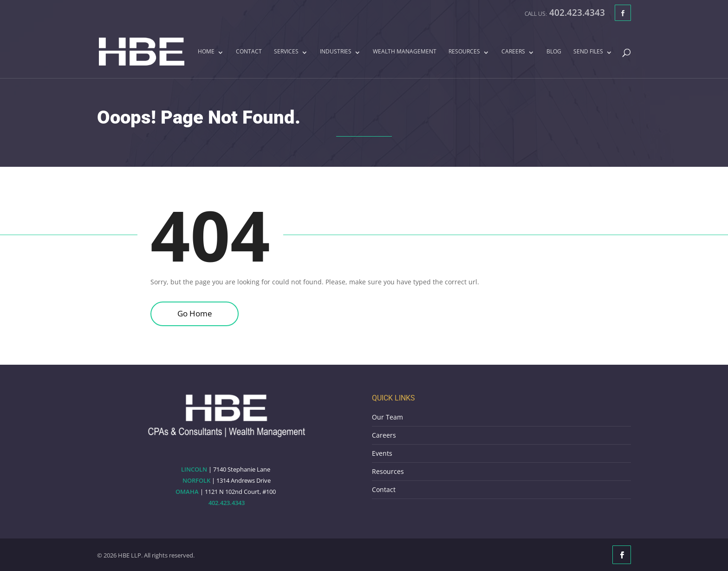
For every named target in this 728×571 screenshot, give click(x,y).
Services (286, 52)
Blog (554, 52)
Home (206, 52)
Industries (336, 52)
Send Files (588, 52)
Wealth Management (405, 52)
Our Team (387, 417)
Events (382, 453)
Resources (464, 52)
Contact (249, 52)
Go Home (195, 313)
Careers (513, 52)
